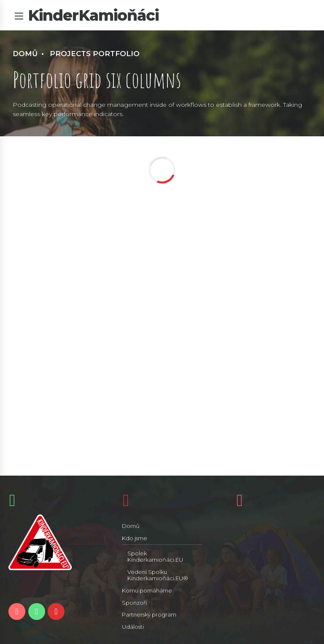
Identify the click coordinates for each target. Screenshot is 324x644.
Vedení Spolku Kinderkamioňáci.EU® (158, 575)
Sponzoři (134, 603)
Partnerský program (149, 614)
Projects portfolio (95, 54)
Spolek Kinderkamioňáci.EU (155, 557)
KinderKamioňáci (93, 15)
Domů (25, 54)
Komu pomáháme (147, 590)
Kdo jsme (135, 538)
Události (133, 627)
